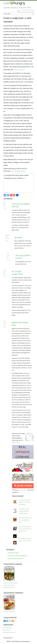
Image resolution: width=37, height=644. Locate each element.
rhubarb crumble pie (19, 70)
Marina (25, 490)
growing (18, 237)
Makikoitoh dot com (10, 632)
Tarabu (21, 490)
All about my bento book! (10, 583)
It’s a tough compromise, (17, 273)
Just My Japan (8, 628)
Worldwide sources (9, 587)
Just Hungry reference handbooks (18, 556)
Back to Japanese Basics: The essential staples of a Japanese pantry (25, 529)
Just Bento (7, 630)
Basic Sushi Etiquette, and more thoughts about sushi (26, 520)
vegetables (17, 171)
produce (23, 171)
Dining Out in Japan (14, 553)
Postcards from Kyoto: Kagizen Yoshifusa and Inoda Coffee (24, 502)
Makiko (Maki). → (17, 442)
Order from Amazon (9, 585)
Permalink (5, 209)
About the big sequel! (9, 612)
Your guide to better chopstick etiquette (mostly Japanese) (24, 511)
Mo (4, 269)
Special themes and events (16, 558)
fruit (12, 171)
